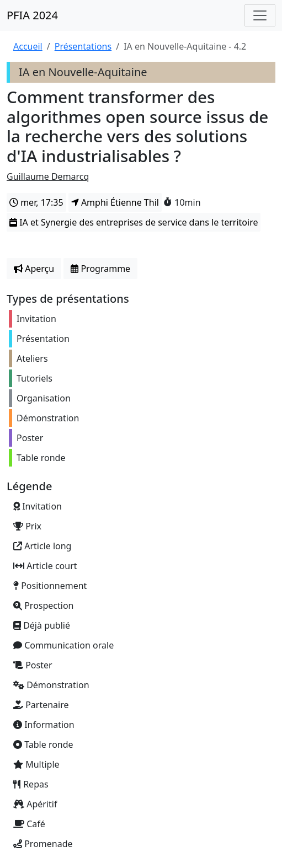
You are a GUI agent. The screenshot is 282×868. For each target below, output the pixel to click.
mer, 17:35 (36, 202)
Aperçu (34, 269)
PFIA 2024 (32, 15)
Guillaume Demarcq (48, 176)
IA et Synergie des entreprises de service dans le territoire (134, 222)
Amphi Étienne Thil (115, 202)
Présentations (83, 46)
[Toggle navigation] (260, 15)
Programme (100, 269)
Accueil (28, 46)
